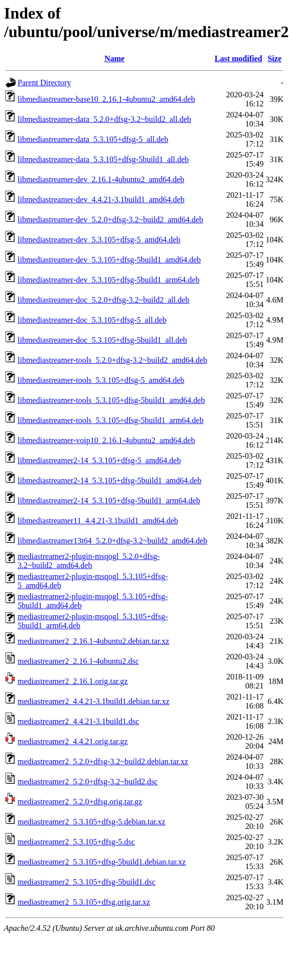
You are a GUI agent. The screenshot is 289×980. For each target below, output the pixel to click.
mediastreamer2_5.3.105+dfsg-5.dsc (76, 842)
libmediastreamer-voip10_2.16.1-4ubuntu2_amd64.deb (106, 440)
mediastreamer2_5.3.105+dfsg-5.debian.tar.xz (91, 822)
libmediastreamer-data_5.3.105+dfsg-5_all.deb (93, 139)
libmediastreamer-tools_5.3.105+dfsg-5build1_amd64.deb (111, 400)
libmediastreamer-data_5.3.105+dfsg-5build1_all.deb (103, 159)
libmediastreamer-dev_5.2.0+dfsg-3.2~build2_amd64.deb (110, 220)
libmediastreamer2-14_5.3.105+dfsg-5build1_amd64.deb (110, 480)
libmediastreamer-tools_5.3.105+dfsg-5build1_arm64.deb (111, 420)
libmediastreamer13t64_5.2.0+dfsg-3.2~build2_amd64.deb (113, 541)
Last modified (238, 58)
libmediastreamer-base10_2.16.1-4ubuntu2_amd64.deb (106, 99)
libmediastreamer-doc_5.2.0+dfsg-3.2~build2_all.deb (104, 300)
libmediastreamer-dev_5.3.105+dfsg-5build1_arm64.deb (109, 280)
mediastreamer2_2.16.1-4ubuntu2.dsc (78, 661)
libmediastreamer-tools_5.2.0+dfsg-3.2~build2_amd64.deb (112, 360)
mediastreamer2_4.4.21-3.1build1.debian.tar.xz (93, 701)
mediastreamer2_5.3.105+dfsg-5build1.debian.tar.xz (102, 862)
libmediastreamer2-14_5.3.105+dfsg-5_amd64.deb (99, 460)
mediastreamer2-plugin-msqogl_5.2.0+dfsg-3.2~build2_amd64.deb (89, 561)
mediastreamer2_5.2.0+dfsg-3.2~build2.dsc (88, 782)
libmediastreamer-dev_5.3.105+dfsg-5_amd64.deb (99, 240)
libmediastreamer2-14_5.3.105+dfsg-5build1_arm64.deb (109, 501)
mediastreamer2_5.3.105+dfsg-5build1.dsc (86, 882)
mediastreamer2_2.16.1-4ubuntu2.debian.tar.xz (93, 641)
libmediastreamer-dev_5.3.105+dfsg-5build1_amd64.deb (109, 260)
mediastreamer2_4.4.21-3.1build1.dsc (78, 721)
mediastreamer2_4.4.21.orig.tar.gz (73, 741)
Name (115, 58)
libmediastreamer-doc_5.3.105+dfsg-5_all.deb (92, 320)
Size (274, 58)
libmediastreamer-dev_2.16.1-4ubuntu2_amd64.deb (101, 179)
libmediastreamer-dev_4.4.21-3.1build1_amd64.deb (101, 199)
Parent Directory (44, 83)
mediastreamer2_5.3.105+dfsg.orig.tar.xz (84, 902)
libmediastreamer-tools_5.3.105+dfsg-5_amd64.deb (101, 380)
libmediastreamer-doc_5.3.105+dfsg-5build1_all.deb (102, 340)
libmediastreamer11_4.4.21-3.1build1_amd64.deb (98, 521)
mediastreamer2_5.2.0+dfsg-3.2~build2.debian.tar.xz (103, 761)
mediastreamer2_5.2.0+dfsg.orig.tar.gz (80, 802)
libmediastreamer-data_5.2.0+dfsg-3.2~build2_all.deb (104, 119)
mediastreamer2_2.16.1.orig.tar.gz (73, 681)
